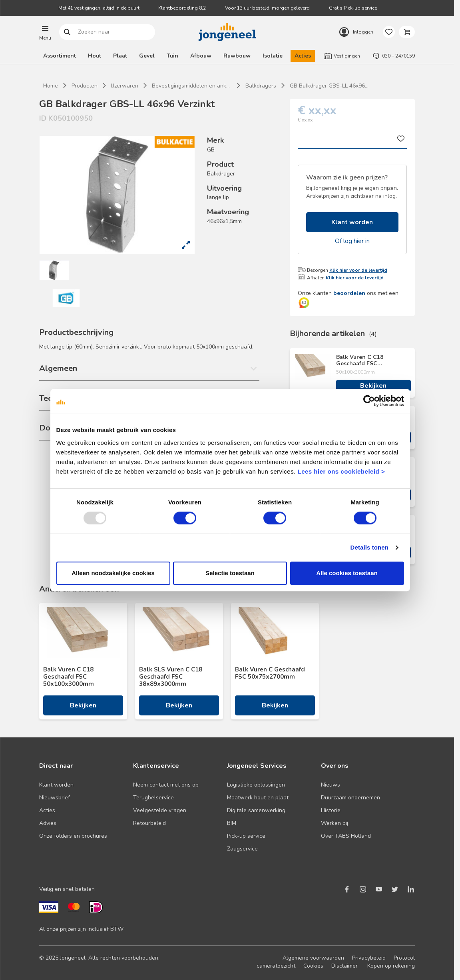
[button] (45, 32)
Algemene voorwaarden (313, 958)
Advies (48, 823)
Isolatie (273, 56)
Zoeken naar (67, 32)
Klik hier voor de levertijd (358, 270)
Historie (331, 810)
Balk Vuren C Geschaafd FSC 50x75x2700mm (270, 673)
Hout (95, 56)
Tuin (172, 56)
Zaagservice (242, 849)
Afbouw (201, 56)
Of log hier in (352, 241)
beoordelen (349, 293)
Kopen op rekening (391, 966)
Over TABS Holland (346, 836)
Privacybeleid (369, 958)
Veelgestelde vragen (160, 810)
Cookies (313, 966)
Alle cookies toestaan (347, 573)
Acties (303, 56)
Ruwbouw (237, 56)
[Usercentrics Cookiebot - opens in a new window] (369, 401)
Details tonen (369, 547)
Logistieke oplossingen (256, 785)
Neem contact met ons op (166, 785)
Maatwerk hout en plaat (258, 798)
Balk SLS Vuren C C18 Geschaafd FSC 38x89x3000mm (171, 677)
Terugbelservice (153, 798)
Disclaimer (345, 966)
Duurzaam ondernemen (350, 798)
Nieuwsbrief (55, 798)
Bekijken (373, 386)
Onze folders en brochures (73, 836)
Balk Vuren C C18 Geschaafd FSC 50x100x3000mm (360, 361)
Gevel (147, 56)
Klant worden (352, 222)
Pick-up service (246, 836)
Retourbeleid (149, 823)
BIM (232, 823)
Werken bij (335, 823)
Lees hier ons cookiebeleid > (341, 471)
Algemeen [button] (58, 368)
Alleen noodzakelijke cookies (113, 573)
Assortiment (60, 56)
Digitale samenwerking (256, 810)
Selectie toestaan (230, 573)
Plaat (120, 56)
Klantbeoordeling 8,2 (182, 8)
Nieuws (331, 785)
